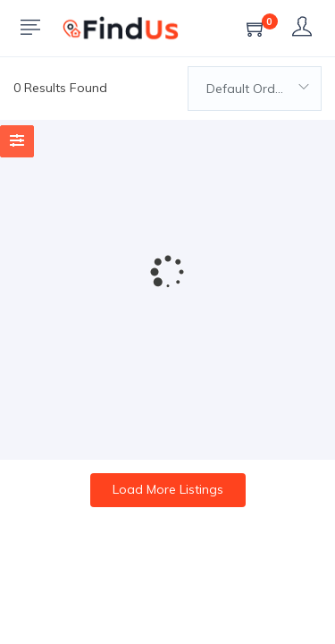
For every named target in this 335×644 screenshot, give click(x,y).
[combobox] (255, 89)
